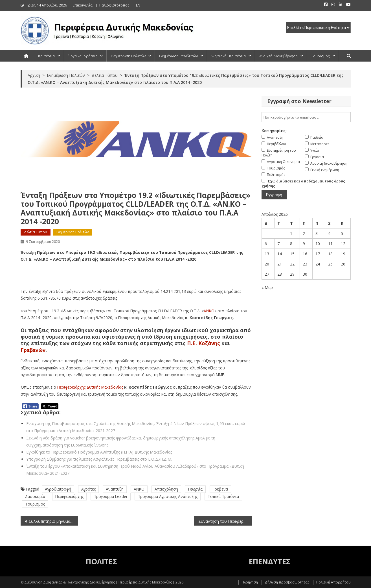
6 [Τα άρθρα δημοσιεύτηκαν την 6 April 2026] (266, 244)
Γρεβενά (220, 489)
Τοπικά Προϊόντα (223, 496)
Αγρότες (88, 489)
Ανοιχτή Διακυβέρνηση (278, 56)
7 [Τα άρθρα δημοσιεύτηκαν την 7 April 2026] (278, 244)
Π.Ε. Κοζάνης (204, 343)
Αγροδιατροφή (58, 489)
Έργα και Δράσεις (83, 56)
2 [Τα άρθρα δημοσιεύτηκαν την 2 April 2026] (304, 233)
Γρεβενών (33, 350)
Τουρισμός (320, 56)
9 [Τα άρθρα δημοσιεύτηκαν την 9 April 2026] (304, 244)
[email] (306, 117)
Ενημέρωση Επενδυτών (178, 56)
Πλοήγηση (250, 582)
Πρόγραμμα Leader (111, 496)
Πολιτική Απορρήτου (333, 582)
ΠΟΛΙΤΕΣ (101, 561)
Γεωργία (195, 489)
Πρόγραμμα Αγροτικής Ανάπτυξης (168, 496)
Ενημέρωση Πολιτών (128, 56)
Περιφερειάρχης (69, 496)
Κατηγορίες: (274, 131)
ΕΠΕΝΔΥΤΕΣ (270, 561)
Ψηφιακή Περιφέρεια (229, 56)
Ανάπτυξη (115, 489)
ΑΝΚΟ (209, 311)
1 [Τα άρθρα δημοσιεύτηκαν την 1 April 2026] (291, 233)
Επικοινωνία (83, 5)
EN (138, 5)
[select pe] (318, 28)
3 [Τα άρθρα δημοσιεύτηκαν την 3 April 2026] (317, 233)
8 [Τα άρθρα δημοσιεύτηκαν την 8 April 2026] (291, 244)
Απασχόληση (166, 489)
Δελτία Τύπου (36, 232)
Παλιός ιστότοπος (114, 5)
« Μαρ (267, 287)
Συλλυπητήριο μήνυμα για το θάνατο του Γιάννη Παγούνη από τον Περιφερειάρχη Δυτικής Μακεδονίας (53, 521)
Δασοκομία (35, 496)
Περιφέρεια (46, 56)
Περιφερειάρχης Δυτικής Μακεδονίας (90, 387)
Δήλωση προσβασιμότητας (287, 582)
